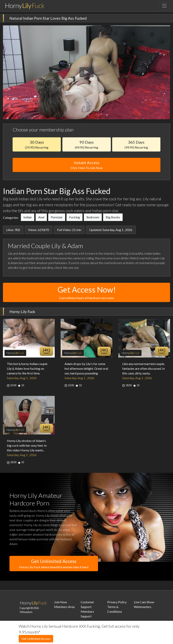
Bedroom (93, 217)
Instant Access (86, 165)
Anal (41, 217)
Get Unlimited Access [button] (54, 564)
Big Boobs (113, 217)
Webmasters (143, 607)
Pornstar (57, 217)
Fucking (74, 217)
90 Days (86, 144)
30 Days (37, 144)
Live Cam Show (144, 602)
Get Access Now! (86, 293)
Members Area (64, 607)
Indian (28, 217)
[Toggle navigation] (164, 6)
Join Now (61, 602)
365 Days (136, 144)
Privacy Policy (117, 602)
